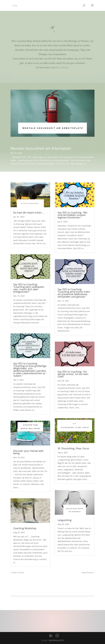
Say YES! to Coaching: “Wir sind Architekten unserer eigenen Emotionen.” (73, 215)
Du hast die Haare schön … (29, 213)
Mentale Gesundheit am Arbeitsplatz (41, 148)
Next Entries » (88, 572)
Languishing (65, 520)
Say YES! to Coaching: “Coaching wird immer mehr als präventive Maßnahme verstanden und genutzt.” (74, 293)
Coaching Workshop (25, 528)
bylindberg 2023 (56, 640)
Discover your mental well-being (29, 452)
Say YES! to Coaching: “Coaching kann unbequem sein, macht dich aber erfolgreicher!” (29, 288)
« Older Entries (17, 572)
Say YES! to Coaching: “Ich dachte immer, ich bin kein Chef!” (73, 374)
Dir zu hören (62, 67)
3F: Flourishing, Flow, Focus (73, 448)
